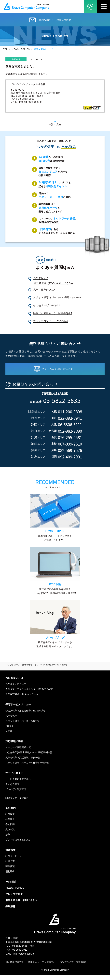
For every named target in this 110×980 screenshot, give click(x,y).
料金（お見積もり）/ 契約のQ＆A (53, 313)
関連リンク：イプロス (17, 803)
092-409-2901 (70, 457)
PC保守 (9, 731)
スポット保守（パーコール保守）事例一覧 (27, 768)
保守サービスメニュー (18, 710)
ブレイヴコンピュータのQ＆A (51, 321)
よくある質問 (12, 789)
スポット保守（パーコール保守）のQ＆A (57, 297)
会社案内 (11, 813)
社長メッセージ (14, 861)
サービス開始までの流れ (18, 784)
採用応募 (10, 911)
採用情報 (11, 855)
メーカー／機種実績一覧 (18, 752)
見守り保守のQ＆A (44, 290)
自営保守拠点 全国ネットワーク (22, 699)
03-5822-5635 (62, 400)
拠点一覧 (10, 835)
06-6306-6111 (70, 425)
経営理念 (10, 824)
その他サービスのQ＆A (47, 305)
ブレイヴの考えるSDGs (18, 845)
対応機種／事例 (14, 746)
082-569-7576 (70, 450)
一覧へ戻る (55, 124)
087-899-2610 (70, 444)
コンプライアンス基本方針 (74, 967)
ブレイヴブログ (14, 899)
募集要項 (10, 871)
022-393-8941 (70, 418)
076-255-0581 (70, 437)
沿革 (8, 840)
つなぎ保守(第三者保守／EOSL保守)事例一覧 (29, 758)
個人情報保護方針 (15, 967)
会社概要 (10, 829)
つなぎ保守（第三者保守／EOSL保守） (26, 716)
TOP (6, 49)
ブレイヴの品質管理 (16, 794)
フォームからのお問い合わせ (59, 369)
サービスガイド (14, 778)
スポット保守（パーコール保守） (23, 726)
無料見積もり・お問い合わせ (55, 20)
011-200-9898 (70, 412)
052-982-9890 (70, 431)
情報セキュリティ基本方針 (42, 967)
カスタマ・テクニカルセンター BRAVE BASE (29, 694)
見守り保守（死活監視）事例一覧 (23, 763)
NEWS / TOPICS (21, 49)
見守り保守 (11, 721)
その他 (9, 736)
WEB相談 (11, 887)
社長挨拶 (10, 819)
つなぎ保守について (16, 689)
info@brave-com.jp (31, 102)
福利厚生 (10, 877)
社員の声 (10, 866)
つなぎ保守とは (14, 683)
